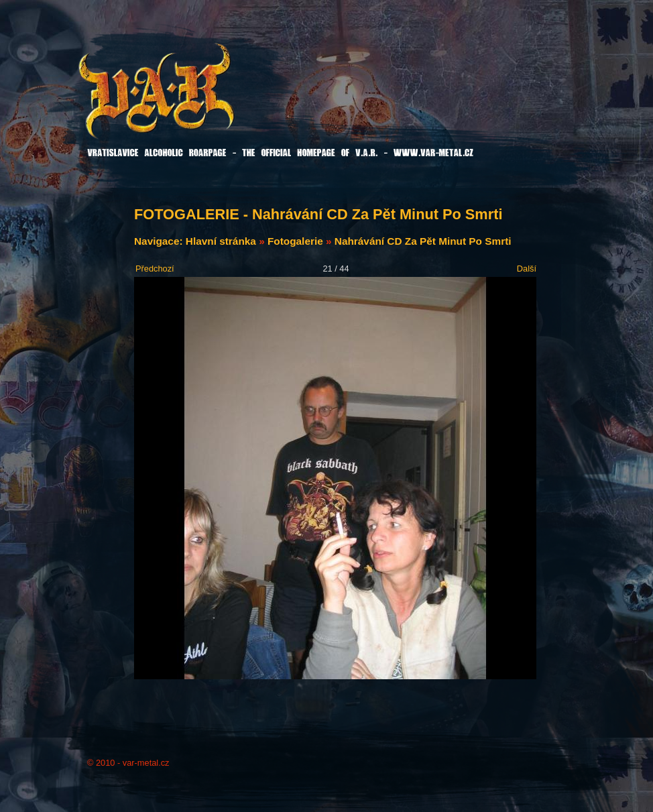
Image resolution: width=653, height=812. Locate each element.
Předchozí (155, 269)
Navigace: (160, 241)
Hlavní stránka (221, 241)
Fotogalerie (295, 241)
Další (527, 269)
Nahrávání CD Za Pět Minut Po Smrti (423, 241)
